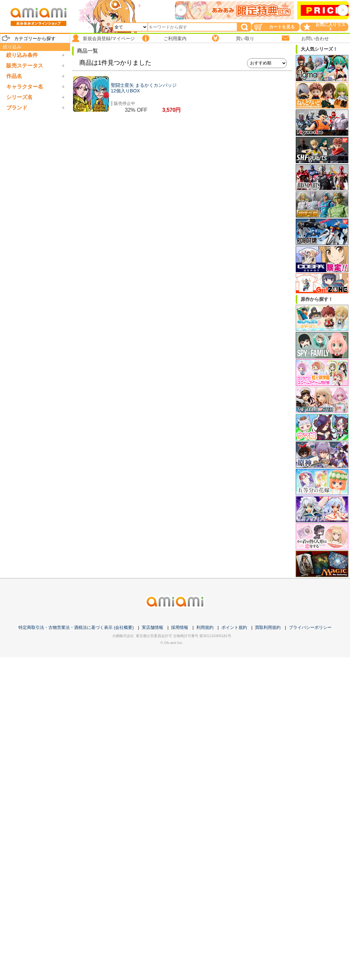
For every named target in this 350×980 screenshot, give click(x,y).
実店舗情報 (152, 627)
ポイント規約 (234, 627)
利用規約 (205, 627)
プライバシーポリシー (310, 627)
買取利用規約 (268, 627)
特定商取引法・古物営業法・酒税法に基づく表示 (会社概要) (76, 627)
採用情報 (180, 627)
